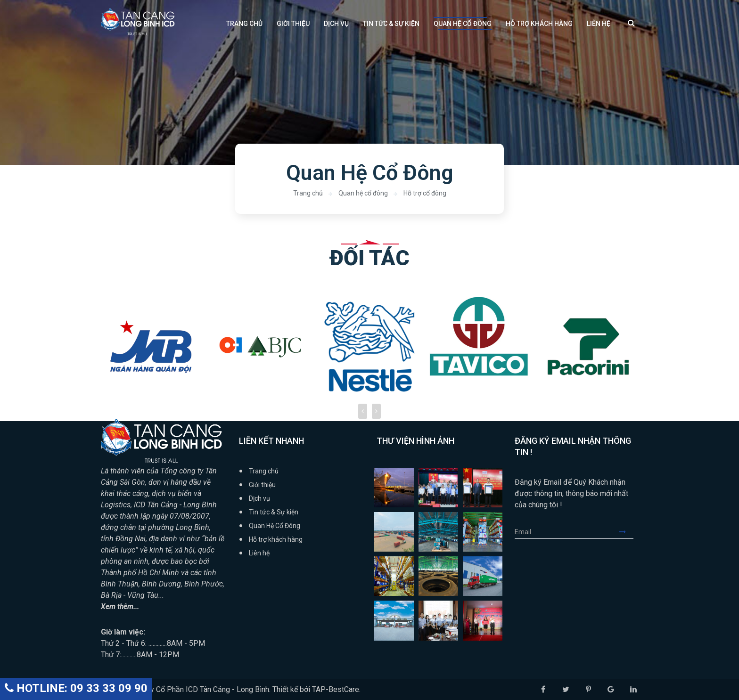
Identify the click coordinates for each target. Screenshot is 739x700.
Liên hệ (599, 24)
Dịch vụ (336, 24)
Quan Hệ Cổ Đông (463, 24)
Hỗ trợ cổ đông (425, 193)
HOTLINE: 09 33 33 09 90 (76, 688)
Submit (626, 532)
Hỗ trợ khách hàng (539, 24)
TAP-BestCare (336, 689)
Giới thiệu (293, 24)
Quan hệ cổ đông (363, 193)
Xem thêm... (121, 606)
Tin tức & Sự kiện (391, 24)
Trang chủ (244, 24)
